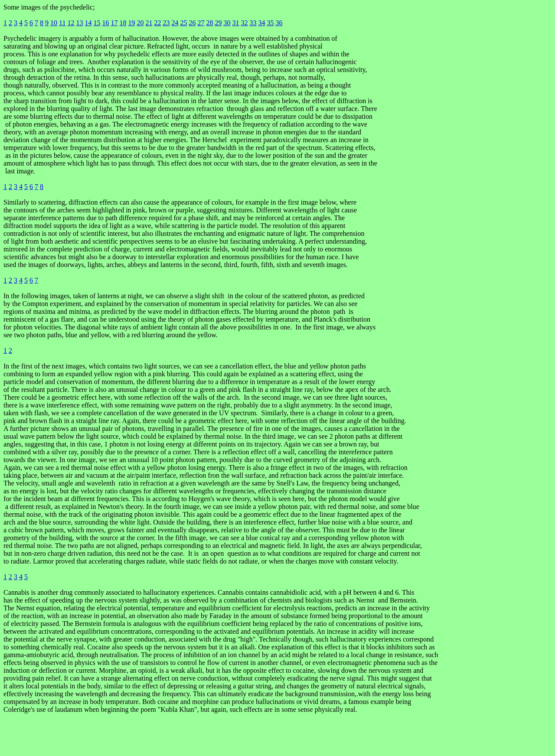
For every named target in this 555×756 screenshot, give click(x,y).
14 (88, 23)
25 (183, 23)
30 (227, 23)
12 (71, 23)
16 (105, 23)
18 (123, 23)
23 (166, 23)
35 (270, 23)
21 (149, 23)
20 (140, 23)
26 (192, 23)
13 (79, 23)
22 (157, 23)
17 (114, 23)
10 (54, 23)
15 (97, 23)
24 (175, 23)
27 (201, 23)
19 (131, 23)
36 (279, 23)
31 (235, 23)
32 (244, 23)
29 (218, 23)
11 (62, 23)
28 (209, 23)
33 (253, 23)
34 (261, 23)
